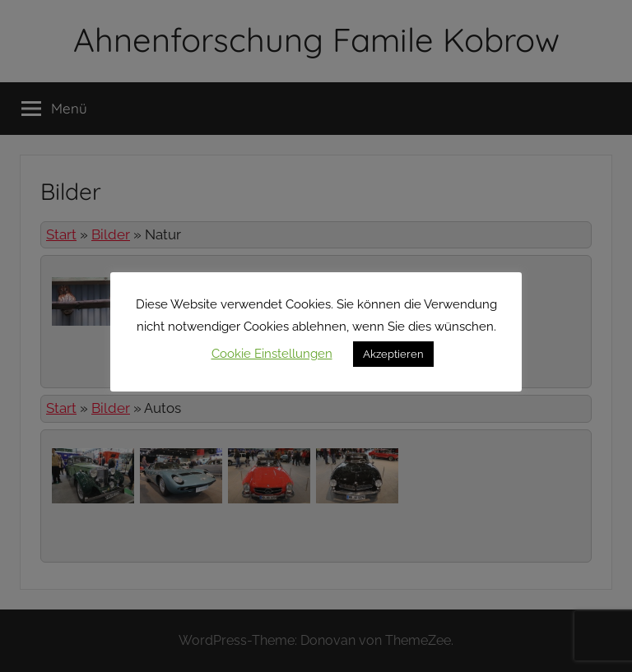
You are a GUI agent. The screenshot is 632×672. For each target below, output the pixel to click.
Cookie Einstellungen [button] (272, 354)
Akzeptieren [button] (393, 354)
